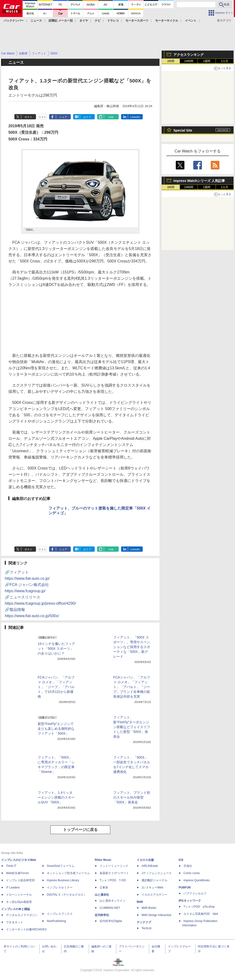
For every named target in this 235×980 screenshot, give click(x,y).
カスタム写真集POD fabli (201, 914)
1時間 (171, 61)
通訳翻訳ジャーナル (154, 880)
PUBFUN (185, 887)
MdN (140, 902)
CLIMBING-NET (110, 908)
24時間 (189, 61)
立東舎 (104, 887)
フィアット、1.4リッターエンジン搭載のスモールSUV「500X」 (56, 797)
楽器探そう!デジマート (114, 873)
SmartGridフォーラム (61, 866)
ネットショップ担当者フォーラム (68, 873)
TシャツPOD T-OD (113, 880)
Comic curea (191, 873)
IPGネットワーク (190, 901)
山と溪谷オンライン (112, 901)
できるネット (15, 922)
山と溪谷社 (102, 895)
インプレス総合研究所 (20, 880)
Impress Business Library (63, 880)
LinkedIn (135, 117)
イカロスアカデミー (154, 895)
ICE (181, 860)
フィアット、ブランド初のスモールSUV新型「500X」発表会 (132, 797)
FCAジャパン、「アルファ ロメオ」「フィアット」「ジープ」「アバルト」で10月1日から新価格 (56, 687)
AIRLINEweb (150, 866)
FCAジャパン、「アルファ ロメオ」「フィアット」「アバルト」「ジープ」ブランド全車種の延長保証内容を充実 (132, 687)
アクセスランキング (188, 55)
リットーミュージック (114, 866)
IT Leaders (13, 887)
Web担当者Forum (17, 873)
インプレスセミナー (60, 887)
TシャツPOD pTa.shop (199, 907)
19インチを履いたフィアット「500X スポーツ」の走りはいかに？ (56, 649)
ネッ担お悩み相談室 (19, 902)
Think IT (11, 866)
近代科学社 (102, 915)
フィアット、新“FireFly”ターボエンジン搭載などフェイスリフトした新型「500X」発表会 (132, 727)
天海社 (188, 866)
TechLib (146, 928)
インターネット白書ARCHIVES (26, 929)
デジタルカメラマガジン (22, 915)
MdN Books (149, 908)
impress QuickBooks (197, 880)
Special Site (183, 130)
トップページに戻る (80, 830)
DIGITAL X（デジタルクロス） (67, 895)
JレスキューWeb (152, 887)
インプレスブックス (60, 914)
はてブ (87, 117)
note (111, 117)
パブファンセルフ (195, 893)
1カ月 (225, 61)
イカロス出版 (145, 860)
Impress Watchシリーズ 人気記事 (199, 181)
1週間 (207, 61)
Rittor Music (103, 860)
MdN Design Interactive (156, 915)
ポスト (28, 117)
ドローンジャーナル (19, 895)
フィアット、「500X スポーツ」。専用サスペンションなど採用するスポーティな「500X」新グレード (132, 647)
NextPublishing (56, 921)
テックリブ (144, 922)
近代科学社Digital (111, 921)
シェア (63, 117)
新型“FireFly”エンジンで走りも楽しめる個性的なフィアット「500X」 (56, 729)
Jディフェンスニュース (157, 873)
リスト (42, 117)
